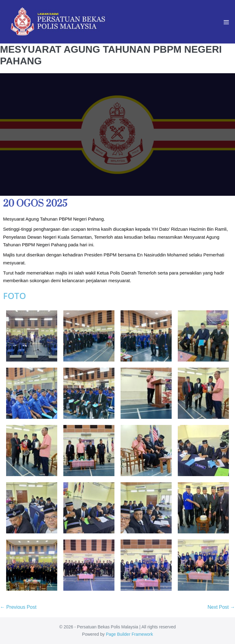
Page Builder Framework (129, 634)
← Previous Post (18, 607)
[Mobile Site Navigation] (226, 22)
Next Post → (221, 607)
